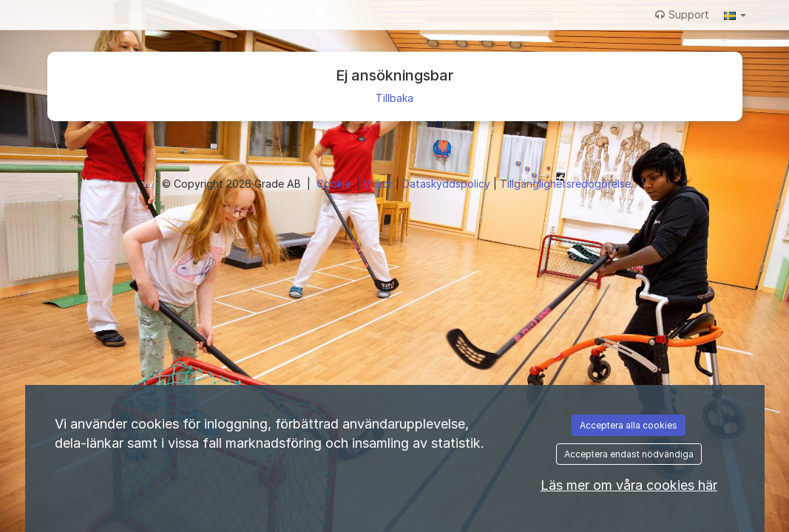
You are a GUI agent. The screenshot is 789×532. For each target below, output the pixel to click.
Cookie (335, 184)
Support (682, 14)
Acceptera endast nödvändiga (629, 454)
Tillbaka (394, 98)
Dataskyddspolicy (448, 184)
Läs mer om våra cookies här (629, 485)
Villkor (379, 184)
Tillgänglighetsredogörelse (565, 184)
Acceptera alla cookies (629, 425)
